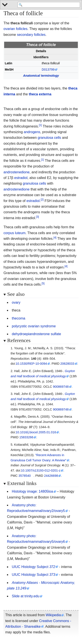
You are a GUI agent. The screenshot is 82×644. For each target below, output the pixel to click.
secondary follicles (31, 35)
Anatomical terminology (41, 76)
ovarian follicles (15, 29)
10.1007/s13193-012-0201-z (41, 470)
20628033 (67, 364)
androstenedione (17, 172)
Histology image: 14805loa (32, 491)
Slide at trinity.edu (26, 596)
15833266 (26, 437)
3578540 (24, 476)
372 (52, 567)
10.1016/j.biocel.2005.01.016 (36, 432)
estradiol (21, 178)
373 (52, 575)
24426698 (51, 476)
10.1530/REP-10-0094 (31, 364)
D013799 (48, 70)
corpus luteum (15, 233)
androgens (32, 132)
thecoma (18, 318)
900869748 (61, 387)
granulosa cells (50, 138)
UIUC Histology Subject (30, 567)
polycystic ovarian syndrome (34, 326)
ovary (16, 302)
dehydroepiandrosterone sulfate (36, 334)
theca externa (40, 94)
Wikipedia (53, 615)
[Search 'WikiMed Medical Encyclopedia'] (49, 5)
